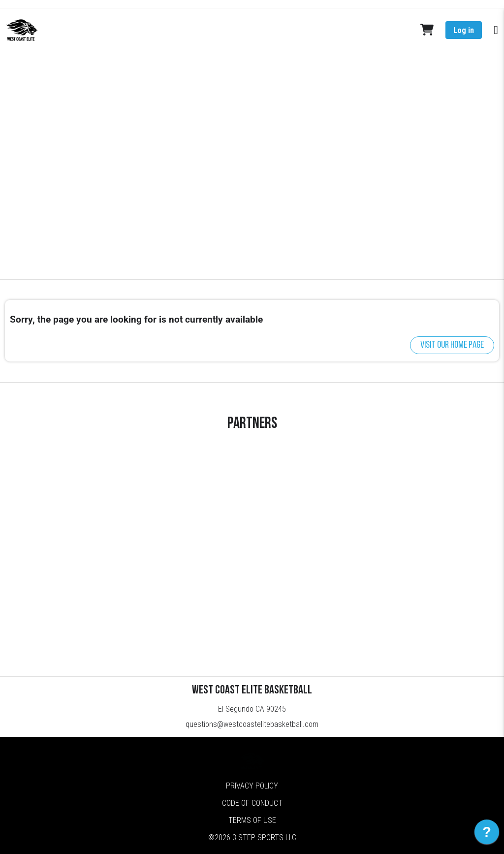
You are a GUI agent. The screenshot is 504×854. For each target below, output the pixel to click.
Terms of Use (252, 820)
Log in (464, 30)
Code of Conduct (252, 803)
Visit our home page (452, 345)
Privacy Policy (252, 786)
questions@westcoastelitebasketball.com (252, 724)
